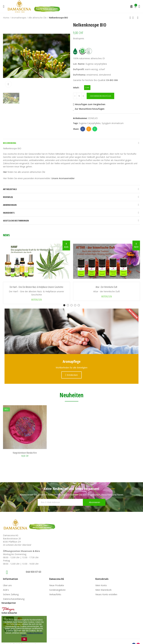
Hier (5, 172)
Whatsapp (95, 129)
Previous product (130, 18)
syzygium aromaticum (113, 123)
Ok (24, 639)
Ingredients (9, 213)
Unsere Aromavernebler (63, 178)
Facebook (83, 129)
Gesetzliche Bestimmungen (16, 221)
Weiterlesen (36, 300)
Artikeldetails (10, 189)
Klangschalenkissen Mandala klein (25, 453)
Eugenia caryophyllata (90, 123)
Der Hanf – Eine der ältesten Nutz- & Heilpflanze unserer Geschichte (36, 287)
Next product (138, 18)
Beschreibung (10, 143)
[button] (64, 305)
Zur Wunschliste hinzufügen (90, 109)
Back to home (134, 18)
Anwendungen (10, 205)
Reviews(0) (8, 197)
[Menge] (79, 96)
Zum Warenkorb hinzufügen (100, 96)
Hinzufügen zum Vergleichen (90, 104)
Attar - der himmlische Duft (106, 287)
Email (89, 129)
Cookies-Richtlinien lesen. (32, 634)
